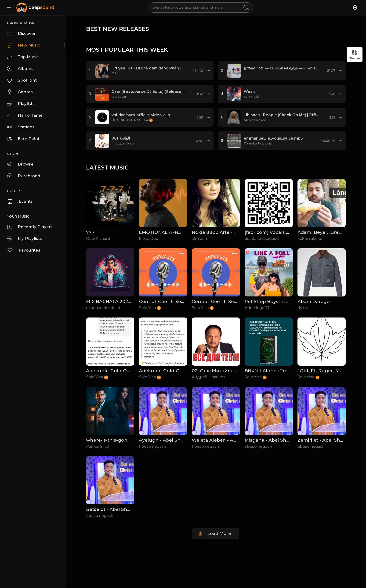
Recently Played (29, 227)
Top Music (23, 57)
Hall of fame (25, 115)
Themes (355, 55)
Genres (20, 92)
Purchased (24, 176)
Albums (20, 69)
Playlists (21, 104)
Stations (21, 127)
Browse (20, 164)
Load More (219, 534)
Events (20, 201)
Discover (21, 33)
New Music (24, 45)
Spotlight (22, 80)
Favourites (24, 250)
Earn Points (24, 139)
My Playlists (24, 238)
